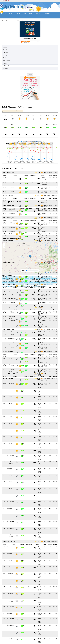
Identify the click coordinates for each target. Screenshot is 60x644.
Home (3, 21)
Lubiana (11, 286)
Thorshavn (11, 282)
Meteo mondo (10, 21)
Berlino (27, 279)
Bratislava (5, 286)
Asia (16, 21)
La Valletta (37, 282)
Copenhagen (6, 279)
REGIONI (11, 14)
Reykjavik (54, 279)
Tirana (9, 277)
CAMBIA (53, 8)
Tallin (12, 279)
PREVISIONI (7, 66)
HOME (5, 14)
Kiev (38, 286)
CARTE (25, 14)
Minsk (25, 277)
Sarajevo (30, 277)
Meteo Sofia (37, 277)
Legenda (30, 75)
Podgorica (54, 282)
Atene (43, 279)
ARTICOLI (5, 17)
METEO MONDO (39, 14)
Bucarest (32, 284)
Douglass (5, 282)
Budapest (43, 286)
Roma (4, 277)
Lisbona (22, 284)
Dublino (48, 279)
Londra (38, 279)
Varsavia (16, 284)
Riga (17, 282)
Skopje (31, 282)
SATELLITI (18, 14)
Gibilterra (32, 279)
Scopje (48, 282)
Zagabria (49, 277)
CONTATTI (48, 14)
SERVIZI (31, 14)
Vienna (14, 277)
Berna (28, 286)
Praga (27, 284)
